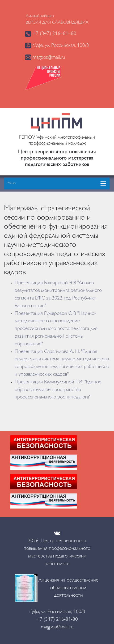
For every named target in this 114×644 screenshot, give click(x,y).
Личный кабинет (40, 16)
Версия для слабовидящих (57, 23)
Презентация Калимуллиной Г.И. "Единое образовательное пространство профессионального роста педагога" (58, 390)
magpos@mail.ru (45, 57)
